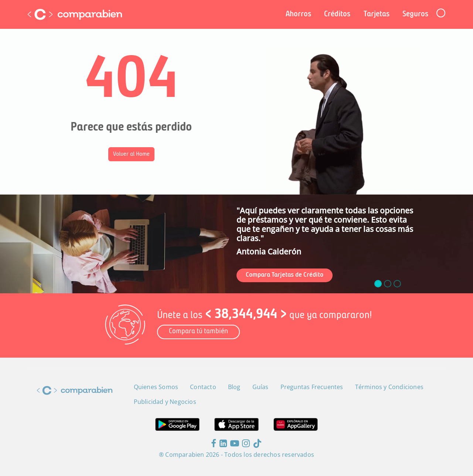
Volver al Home (131, 154)
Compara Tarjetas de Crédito (285, 275)
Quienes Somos (156, 387)
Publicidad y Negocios (165, 402)
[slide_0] (378, 284)
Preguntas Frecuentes (312, 387)
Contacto (203, 387)
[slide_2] (397, 284)
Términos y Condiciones (389, 387)
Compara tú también (198, 332)
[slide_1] (388, 284)
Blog (234, 387)
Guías (261, 387)
